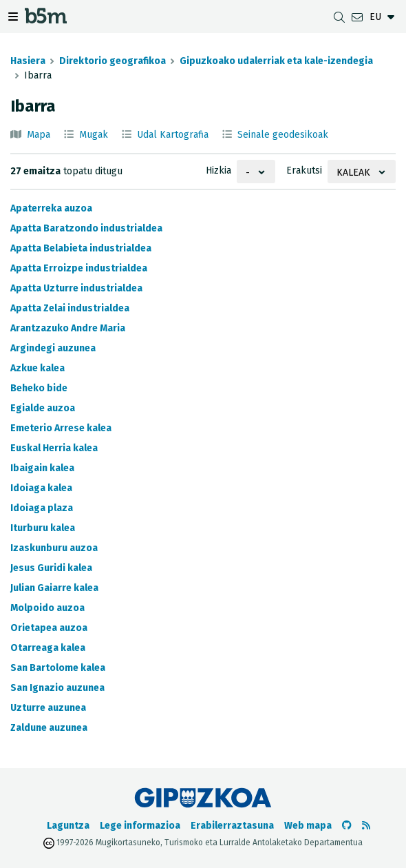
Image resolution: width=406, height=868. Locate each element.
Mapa (39, 135)
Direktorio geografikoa (113, 61)
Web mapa (308, 826)
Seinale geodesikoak (283, 135)
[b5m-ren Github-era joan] (347, 826)
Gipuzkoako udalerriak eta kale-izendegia (276, 61)
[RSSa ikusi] (366, 826)
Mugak (94, 135)
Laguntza (68, 826)
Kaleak (353, 173)
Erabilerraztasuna (232, 826)
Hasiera (28, 61)
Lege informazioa (140, 826)
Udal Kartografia (173, 135)
